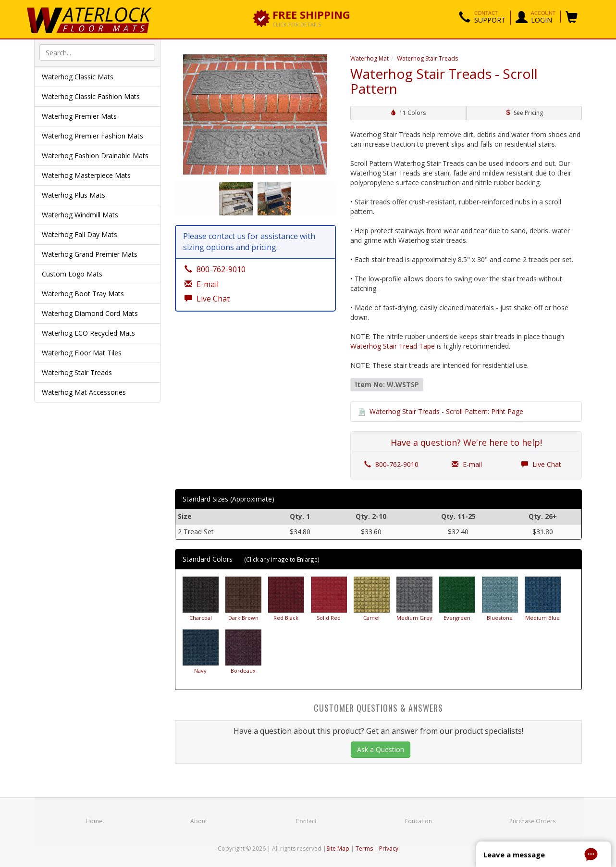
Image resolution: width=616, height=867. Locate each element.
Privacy (389, 848)
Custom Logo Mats (72, 274)
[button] (482, 18)
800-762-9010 (391, 464)
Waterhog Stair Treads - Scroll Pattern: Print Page (446, 411)
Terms (364, 848)
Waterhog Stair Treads (77, 372)
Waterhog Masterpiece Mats (86, 175)
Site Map (338, 848)
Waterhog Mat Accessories (84, 392)
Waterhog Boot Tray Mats (83, 294)
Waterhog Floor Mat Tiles (82, 353)
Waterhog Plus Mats (74, 195)
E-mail (467, 464)
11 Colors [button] (408, 113)
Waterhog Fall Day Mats (80, 234)
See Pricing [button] (524, 113)
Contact (306, 821)
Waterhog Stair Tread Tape (393, 346)
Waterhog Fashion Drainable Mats (95, 156)
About (199, 821)
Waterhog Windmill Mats (80, 215)
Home (94, 821)
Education (419, 821)
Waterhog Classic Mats (78, 77)
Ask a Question (381, 749)
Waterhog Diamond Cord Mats (90, 313)
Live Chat (541, 464)
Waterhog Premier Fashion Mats (92, 136)
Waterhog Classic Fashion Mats (91, 96)
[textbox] (97, 52)
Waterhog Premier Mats (79, 116)
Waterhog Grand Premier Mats (90, 254)
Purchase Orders (532, 821)
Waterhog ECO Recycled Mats (88, 333)
